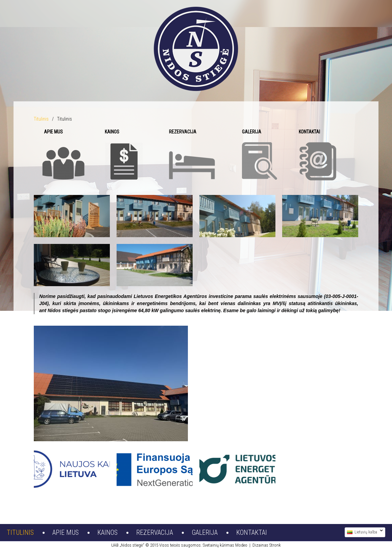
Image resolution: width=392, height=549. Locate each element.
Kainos (107, 532)
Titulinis (41, 119)
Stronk (275, 545)
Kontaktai (252, 532)
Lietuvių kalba (364, 532)
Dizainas (260, 545)
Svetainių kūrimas (218, 545)
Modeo (241, 545)
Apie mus (66, 532)
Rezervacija (155, 532)
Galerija (205, 532)
